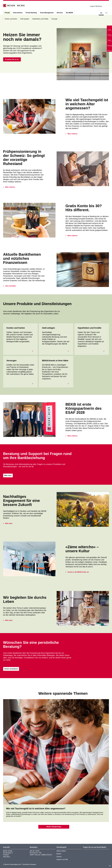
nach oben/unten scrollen (110, 866)
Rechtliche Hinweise (29, 864)
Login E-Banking (97, 6)
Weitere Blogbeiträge (54, 827)
